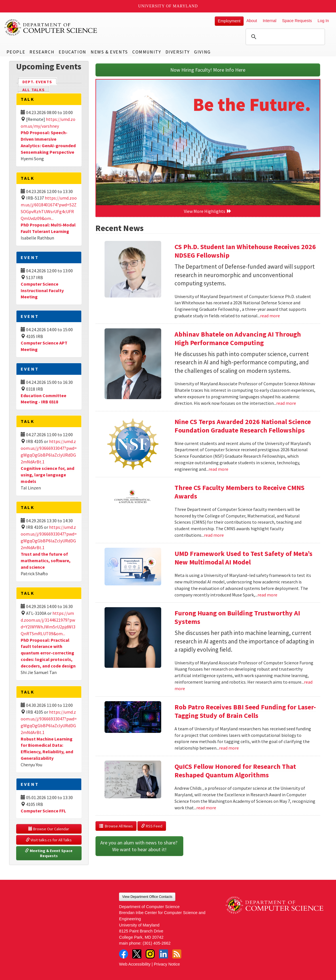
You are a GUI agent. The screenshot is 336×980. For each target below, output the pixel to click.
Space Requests (297, 21)
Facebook (124, 954)
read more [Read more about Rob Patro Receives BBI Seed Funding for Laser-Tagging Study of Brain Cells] (229, 748)
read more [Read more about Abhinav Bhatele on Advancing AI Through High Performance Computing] (286, 403)
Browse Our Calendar (49, 829)
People (16, 52)
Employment (229, 21)
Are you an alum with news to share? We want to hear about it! (139, 846)
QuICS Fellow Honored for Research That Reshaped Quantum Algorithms (235, 771)
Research (42, 52)
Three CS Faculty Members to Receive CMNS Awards (240, 492)
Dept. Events (40, 81)
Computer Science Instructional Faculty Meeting (42, 290)
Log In (323, 21)
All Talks (34, 90)
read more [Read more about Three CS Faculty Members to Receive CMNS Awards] (214, 535)
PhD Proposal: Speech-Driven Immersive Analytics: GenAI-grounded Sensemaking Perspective (48, 142)
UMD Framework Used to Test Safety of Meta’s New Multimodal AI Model (244, 558)
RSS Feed (152, 826)
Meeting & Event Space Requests (49, 853)
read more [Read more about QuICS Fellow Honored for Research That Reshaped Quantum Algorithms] (206, 808)
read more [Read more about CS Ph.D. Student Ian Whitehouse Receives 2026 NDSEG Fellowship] (270, 316)
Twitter (137, 954)
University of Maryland (168, 6)
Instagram (150, 954)
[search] (284, 37)
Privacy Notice (167, 964)
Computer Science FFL (43, 811)
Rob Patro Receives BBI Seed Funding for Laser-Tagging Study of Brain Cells (245, 711)
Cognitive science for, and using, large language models (47, 475)
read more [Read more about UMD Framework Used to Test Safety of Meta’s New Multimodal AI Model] (267, 595)
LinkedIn (163, 954)
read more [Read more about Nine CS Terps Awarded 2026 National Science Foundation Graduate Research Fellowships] (218, 469)
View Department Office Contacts (147, 897)
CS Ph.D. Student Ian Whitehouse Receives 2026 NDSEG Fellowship (245, 251)
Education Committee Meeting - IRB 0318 (43, 399)
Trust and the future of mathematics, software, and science (46, 560)
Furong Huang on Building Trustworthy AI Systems (237, 617)
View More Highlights (208, 211)
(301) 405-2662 (157, 943)
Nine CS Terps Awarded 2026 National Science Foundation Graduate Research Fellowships (243, 426)
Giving (202, 52)
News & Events (109, 52)
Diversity (178, 52)
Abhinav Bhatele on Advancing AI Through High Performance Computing (238, 338)
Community (147, 52)
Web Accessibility (135, 964)
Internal (269, 21)
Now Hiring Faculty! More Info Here (208, 70)
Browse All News (116, 826)
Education (72, 52)
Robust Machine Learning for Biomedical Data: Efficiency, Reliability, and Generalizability (47, 749)
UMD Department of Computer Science (51, 27)
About (252, 21)
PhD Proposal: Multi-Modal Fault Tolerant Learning (48, 228)
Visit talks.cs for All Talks (49, 840)
